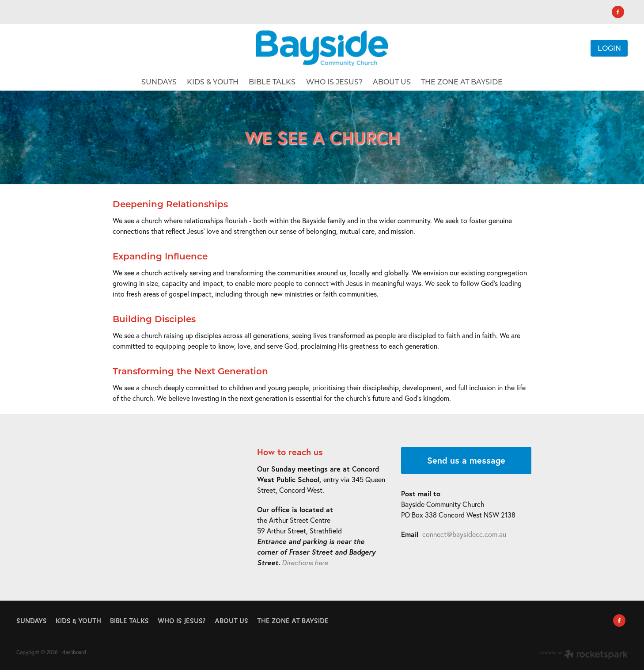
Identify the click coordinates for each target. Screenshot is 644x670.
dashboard (74, 652)
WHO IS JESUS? (334, 82)
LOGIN (609, 48)
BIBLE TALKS (272, 82)
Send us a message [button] (466, 460)
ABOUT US (392, 82)
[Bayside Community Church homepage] (322, 48)
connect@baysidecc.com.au (464, 534)
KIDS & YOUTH (213, 82)
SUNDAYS (159, 82)
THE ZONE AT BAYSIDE (462, 82)
